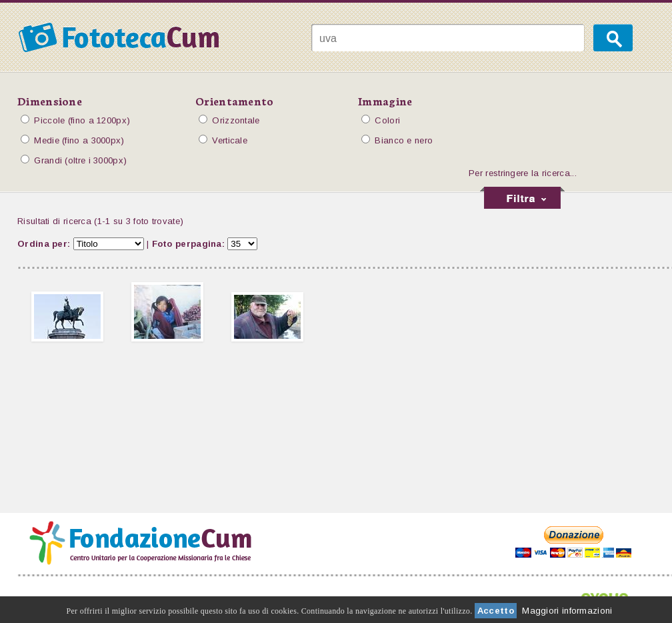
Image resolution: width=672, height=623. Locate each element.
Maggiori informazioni (567, 611)
